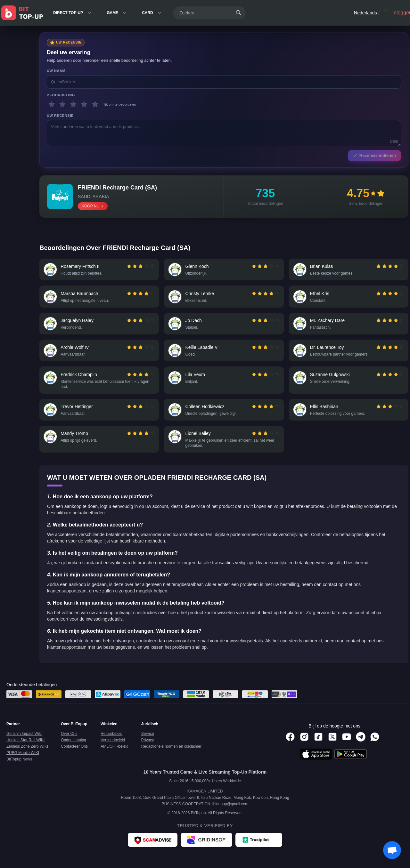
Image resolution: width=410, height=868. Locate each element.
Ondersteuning (74, 748)
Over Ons (69, 742)
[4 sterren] (84, 104)
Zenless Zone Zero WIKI (27, 755)
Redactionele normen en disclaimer (171, 755)
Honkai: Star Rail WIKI (25, 748)
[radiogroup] (140, 267)
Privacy (148, 748)
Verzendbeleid (113, 748)
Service (148, 742)
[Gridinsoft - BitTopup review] (206, 848)
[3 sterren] (73, 104)
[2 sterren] (62, 104)
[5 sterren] (95, 104)
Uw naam (56, 71)
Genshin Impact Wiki (24, 742)
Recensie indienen (374, 155)
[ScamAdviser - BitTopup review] (153, 848)
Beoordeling (61, 95)
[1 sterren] (52, 104)
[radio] (129, 267)
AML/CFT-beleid (115, 755)
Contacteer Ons (74, 755)
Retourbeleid (111, 742)
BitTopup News (19, 768)
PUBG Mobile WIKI (23, 761)
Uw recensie (60, 116)
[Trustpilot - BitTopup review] (259, 848)
